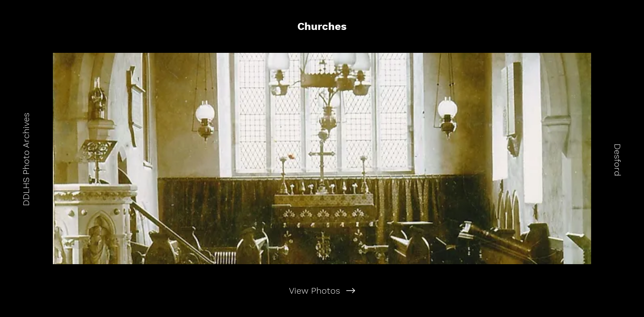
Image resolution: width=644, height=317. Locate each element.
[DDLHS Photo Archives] (26, 158)
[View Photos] (322, 291)
